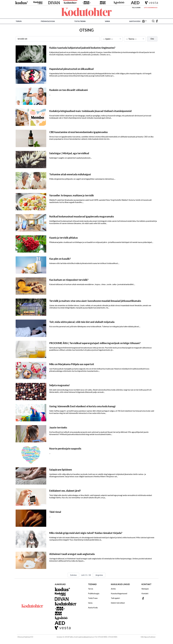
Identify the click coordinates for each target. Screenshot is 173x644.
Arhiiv (113, 589)
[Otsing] (153, 21)
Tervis (19, 21)
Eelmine (73, 575)
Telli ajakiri (136, 8)
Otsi (152, 39)
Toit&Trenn (80, 21)
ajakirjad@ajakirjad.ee (86, 637)
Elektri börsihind (118, 603)
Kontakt (145, 593)
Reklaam (145, 589)
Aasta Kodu (135, 21)
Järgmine (99, 575)
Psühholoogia (48, 21)
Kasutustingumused (119, 593)
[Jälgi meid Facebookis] (157, 21)
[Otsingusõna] (58, 39)
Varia (107, 21)
